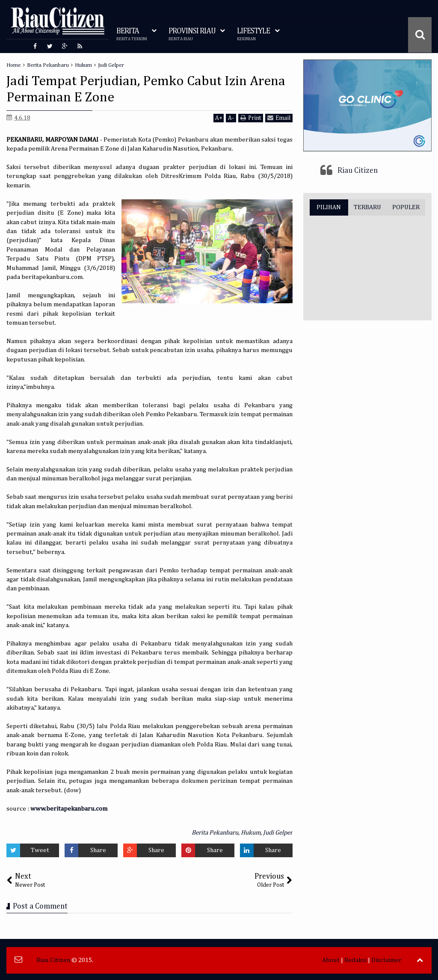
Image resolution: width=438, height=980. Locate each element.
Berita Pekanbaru (215, 833)
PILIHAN (329, 207)
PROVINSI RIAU (192, 34)
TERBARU (367, 207)
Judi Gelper (278, 833)
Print (251, 118)
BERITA (132, 34)
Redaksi (355, 960)
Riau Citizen (358, 171)
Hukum (251, 833)
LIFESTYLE (253, 34)
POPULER (406, 207)
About (331, 960)
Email (279, 118)
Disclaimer (386, 960)
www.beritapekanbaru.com (69, 809)
